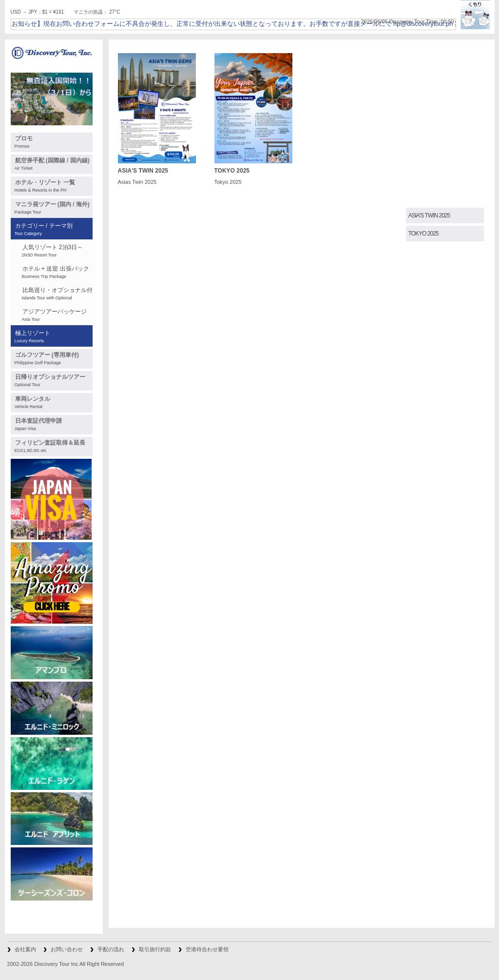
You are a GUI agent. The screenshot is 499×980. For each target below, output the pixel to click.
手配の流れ (111, 949)
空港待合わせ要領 (207, 949)
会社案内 (25, 949)
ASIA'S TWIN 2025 (429, 216)
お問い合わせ (67, 949)
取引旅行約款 (155, 949)
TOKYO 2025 (423, 234)
